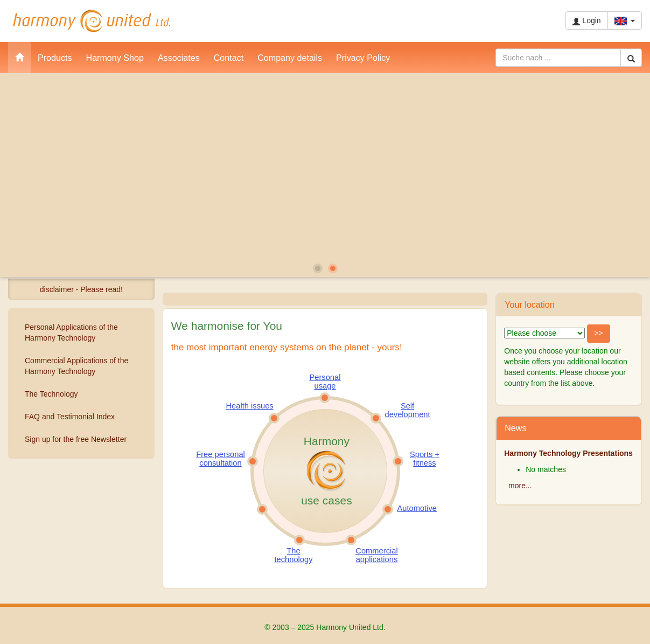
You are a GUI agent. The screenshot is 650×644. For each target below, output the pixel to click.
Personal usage (325, 382)
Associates (179, 58)
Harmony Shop (115, 58)
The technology (294, 555)
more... (520, 486)
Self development (408, 410)
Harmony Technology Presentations (568, 453)
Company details (290, 58)
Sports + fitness (425, 459)
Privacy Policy (363, 58)
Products (55, 58)
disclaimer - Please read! (81, 289)
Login (586, 21)
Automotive (417, 508)
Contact (229, 58)
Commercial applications (376, 555)
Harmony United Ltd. (92, 21)
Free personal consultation (221, 459)
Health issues (250, 406)
